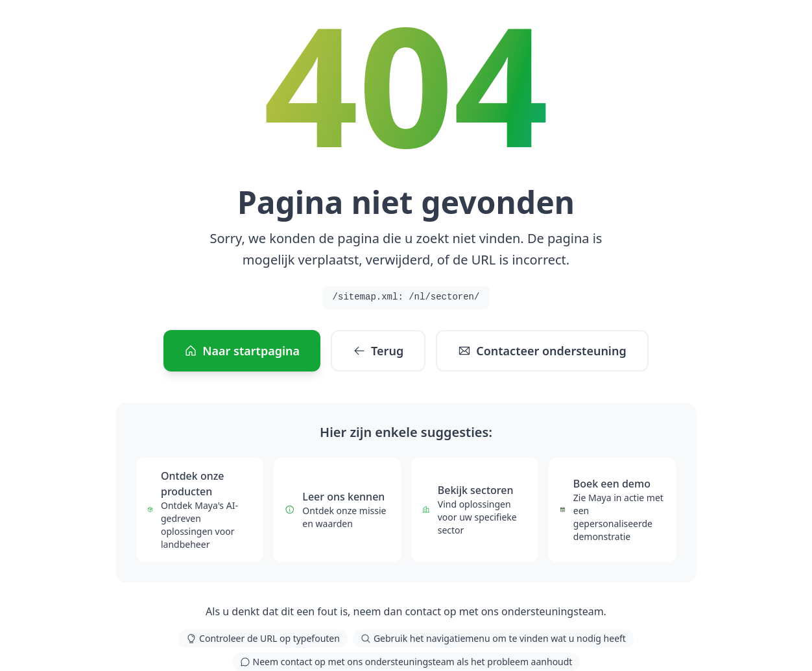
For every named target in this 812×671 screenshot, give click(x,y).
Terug (378, 351)
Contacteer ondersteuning (542, 351)
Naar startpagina (242, 351)
